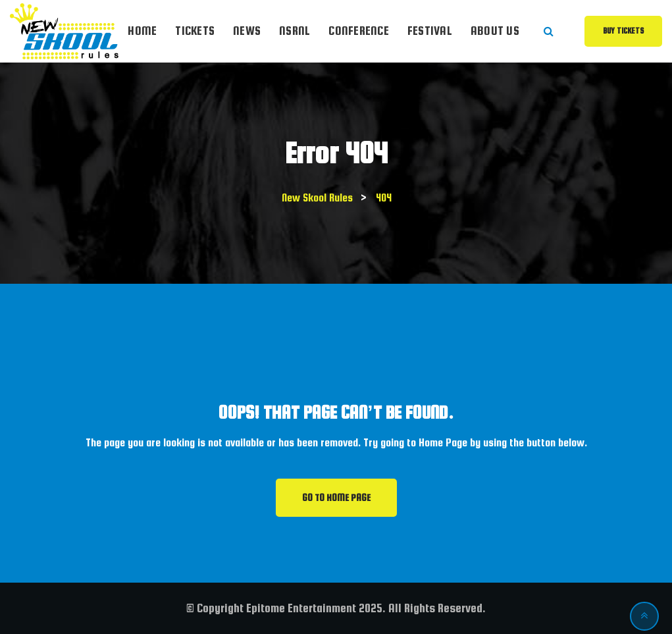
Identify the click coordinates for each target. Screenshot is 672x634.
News (247, 31)
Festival (430, 31)
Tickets (195, 31)
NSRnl (295, 31)
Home (142, 31)
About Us (495, 31)
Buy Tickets (623, 31)
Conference (359, 31)
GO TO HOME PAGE (336, 498)
